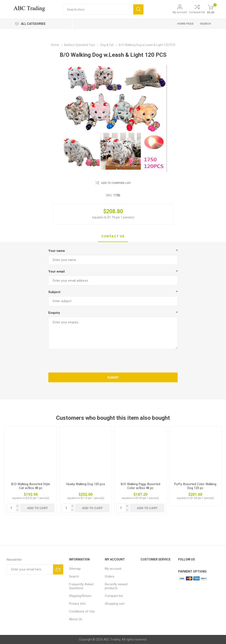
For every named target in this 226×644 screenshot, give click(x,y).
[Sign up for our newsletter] (30, 569)
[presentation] (113, 361)
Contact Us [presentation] (113, 236)
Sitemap (75, 569)
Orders (110, 576)
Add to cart (38, 508)
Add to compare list (116, 183)
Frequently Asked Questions (81, 586)
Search (138, 9)
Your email (56, 271)
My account (180, 12)
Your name (57, 251)
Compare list (197, 12)
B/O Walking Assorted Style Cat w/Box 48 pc (31, 486)
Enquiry (54, 313)
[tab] (113, 237)
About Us (76, 619)
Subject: (55, 292)
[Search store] (98, 9)
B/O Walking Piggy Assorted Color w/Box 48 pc (140, 486)
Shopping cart (115, 604)
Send (58, 569)
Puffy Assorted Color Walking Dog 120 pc (195, 486)
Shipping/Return (80, 596)
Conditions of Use (82, 611)
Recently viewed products (116, 586)
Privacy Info (77, 604)
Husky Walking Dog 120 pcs (86, 484)
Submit (113, 377)
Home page (185, 24)
